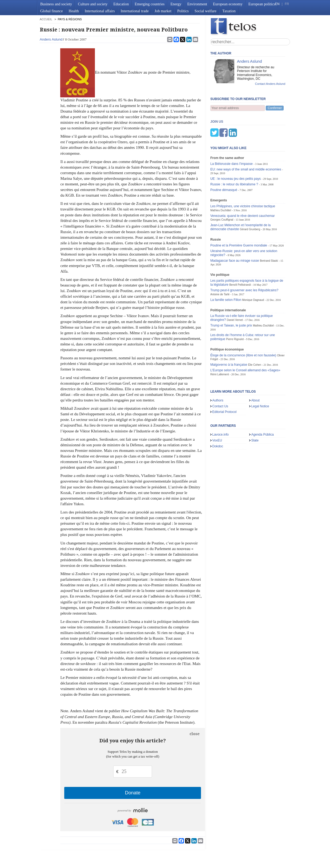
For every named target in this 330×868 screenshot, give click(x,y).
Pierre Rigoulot (235, 313)
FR (287, 4)
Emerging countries (150, 4)
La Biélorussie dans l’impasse (232, 137)
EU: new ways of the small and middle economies (246, 143)
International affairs (100, 11)
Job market (163, 11)
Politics (183, 11)
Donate (133, 793)
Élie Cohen (255, 338)
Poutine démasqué (224, 164)
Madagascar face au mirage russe (235, 234)
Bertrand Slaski (269, 234)
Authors (218, 374)
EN (277, 4)
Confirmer (275, 108)
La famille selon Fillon (226, 273)
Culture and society (93, 4)
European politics (262, 4)
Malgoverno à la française (229, 338)
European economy (228, 4)
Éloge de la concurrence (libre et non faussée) (243, 329)
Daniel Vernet (235, 294)
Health (74, 11)
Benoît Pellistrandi (240, 258)
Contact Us (220, 380)
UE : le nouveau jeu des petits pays (236, 152)
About (255, 374)
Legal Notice (260, 380)
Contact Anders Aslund (270, 84)
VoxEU (217, 414)
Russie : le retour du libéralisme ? (234, 158)
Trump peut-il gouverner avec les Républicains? (244, 264)
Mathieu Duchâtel (221, 184)
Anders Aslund (51, 39)
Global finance (52, 11)
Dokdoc (218, 420)
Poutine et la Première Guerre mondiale (239, 219)
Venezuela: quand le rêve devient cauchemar (243, 189)
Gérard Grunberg (250, 203)
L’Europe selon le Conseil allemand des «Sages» (245, 344)
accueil (46, 19)
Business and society (56, 4)
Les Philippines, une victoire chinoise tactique (243, 180)
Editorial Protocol (224, 385)
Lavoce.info (220, 408)
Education (121, 4)
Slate (255, 414)
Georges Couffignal (222, 193)
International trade (135, 11)
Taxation (229, 11)
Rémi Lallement (220, 348)
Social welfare (206, 11)
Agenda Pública (262, 408)
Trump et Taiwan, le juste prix (231, 299)
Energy (176, 4)
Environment (197, 4)
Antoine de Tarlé (220, 268)
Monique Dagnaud (253, 274)
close (195, 734)
